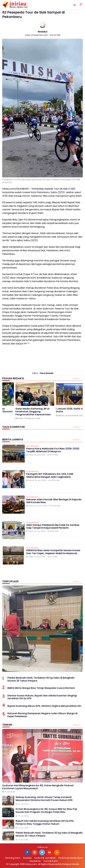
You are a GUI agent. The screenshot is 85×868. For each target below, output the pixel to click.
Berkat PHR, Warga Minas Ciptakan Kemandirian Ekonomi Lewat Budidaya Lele (22, 412)
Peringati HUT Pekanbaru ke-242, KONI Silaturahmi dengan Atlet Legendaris (50, 475)
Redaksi (43, 32)
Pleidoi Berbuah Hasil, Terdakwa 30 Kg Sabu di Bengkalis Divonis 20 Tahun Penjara (41, 679)
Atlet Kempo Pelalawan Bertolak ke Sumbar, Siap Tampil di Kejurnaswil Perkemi (53, 526)
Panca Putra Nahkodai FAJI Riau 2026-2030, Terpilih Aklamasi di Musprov (53, 450)
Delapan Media (71, 864)
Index (78, 379)
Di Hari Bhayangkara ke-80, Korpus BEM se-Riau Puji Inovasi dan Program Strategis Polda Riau (46, 811)
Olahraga (32, 446)
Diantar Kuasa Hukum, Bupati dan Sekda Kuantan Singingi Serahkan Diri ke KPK (42, 697)
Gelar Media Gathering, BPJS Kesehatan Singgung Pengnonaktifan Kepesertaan (61, 412)
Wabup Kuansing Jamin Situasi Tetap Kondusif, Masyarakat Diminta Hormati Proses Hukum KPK (44, 799)
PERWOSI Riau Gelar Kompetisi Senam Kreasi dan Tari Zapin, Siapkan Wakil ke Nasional (53, 552)
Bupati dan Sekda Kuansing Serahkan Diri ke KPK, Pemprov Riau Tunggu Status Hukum (45, 822)
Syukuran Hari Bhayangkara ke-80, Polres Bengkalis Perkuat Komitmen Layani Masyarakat (38, 787)
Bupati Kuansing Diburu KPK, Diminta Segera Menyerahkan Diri (44, 706)
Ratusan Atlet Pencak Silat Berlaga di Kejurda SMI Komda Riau (54, 501)
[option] (22, 402)
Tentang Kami (13, 858)
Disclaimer (35, 861)
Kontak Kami (51, 861)
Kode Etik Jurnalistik (45, 858)
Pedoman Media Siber (71, 858)
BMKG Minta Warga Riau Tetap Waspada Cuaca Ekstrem (41, 688)
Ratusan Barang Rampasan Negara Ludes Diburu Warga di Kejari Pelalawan (42, 715)
